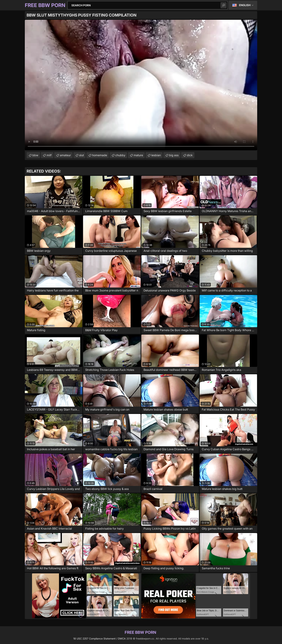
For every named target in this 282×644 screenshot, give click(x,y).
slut (81, 155)
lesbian (156, 155)
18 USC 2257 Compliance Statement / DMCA (99, 639)
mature (138, 155)
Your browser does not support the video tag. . (141, 85)
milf (49, 155)
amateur (65, 155)
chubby (120, 155)
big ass (174, 155)
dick (190, 155)
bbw (35, 155)
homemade (100, 155)
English (245, 5)
